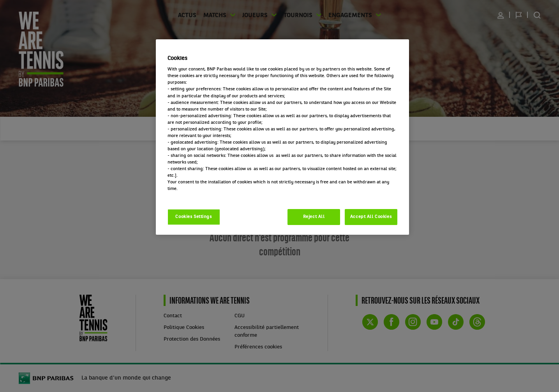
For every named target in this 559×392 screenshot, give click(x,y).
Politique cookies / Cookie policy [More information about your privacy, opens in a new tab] (202, 195)
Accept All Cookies (371, 217)
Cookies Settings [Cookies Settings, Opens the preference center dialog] (193, 217)
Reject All (314, 217)
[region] (282, 137)
